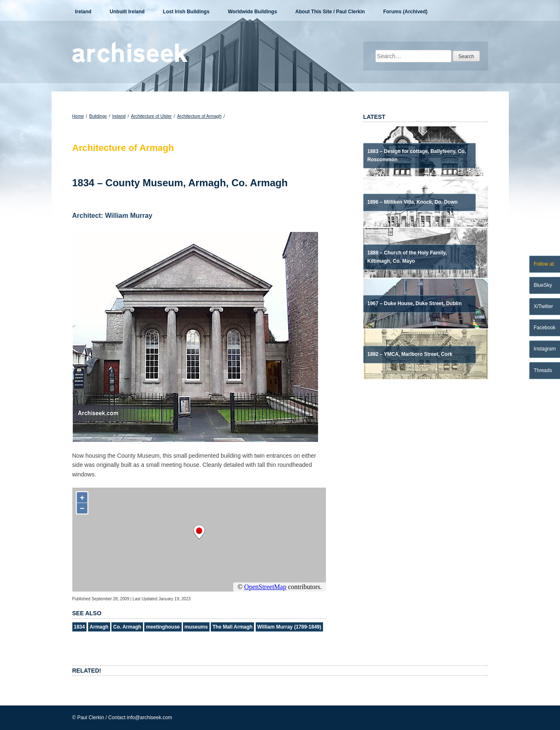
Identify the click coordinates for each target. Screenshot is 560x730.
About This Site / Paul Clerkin (330, 12)
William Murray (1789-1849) (289, 627)
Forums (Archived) (406, 12)
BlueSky (543, 285)
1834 (80, 627)
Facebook (545, 328)
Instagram (545, 349)
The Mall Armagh (232, 627)
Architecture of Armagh (199, 116)
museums (196, 627)
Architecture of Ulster (151, 116)
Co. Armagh (127, 627)
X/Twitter (544, 306)
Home (78, 116)
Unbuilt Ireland (127, 12)
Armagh (99, 627)
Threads (543, 370)
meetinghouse (163, 627)
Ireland (83, 12)
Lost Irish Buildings (186, 12)
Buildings (98, 116)
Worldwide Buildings (252, 12)
